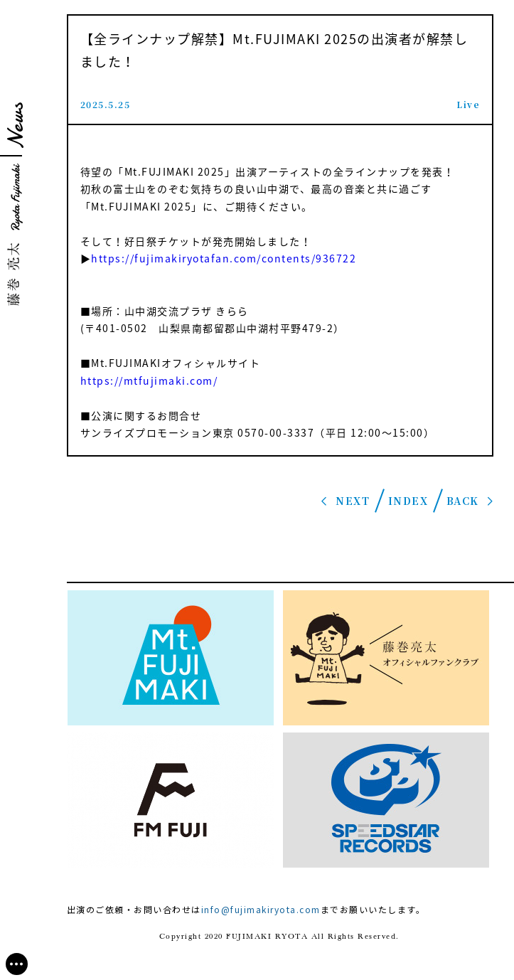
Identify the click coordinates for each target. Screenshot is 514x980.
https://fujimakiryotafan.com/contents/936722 (224, 258)
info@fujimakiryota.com (261, 909)
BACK (463, 501)
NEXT (353, 501)
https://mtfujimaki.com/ (149, 380)
